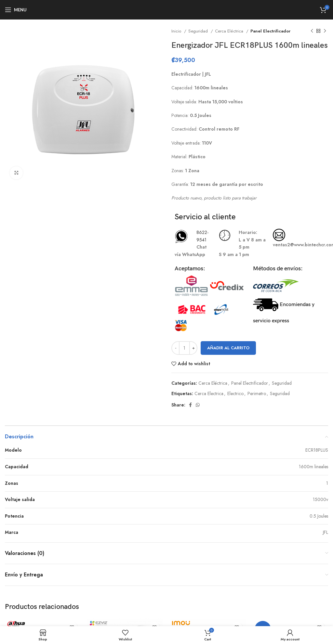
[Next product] (325, 31)
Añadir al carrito (228, 348)
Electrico (235, 393)
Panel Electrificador (270, 31)
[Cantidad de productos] (184, 348)
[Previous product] (312, 31)
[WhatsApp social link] (198, 405)
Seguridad (199, 31)
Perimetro (257, 393)
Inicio (177, 31)
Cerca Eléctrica (230, 31)
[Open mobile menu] (16, 10)
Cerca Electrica (209, 393)
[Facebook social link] (190, 405)
